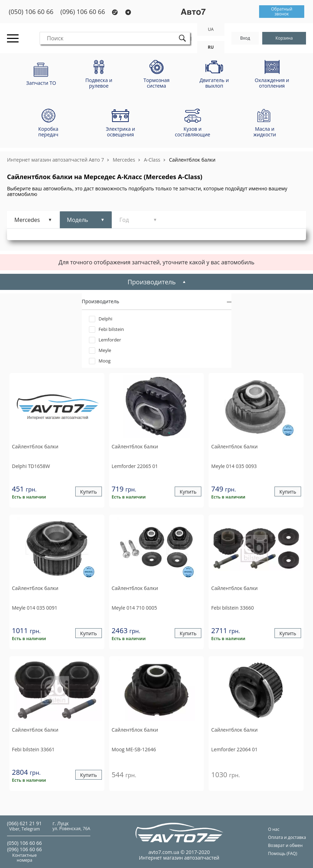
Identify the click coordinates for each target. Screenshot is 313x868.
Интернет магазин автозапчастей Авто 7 (55, 160)
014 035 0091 (35, 608)
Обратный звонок (282, 11)
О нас (274, 829)
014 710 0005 (134, 608)
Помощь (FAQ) (283, 853)
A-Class (152, 160)
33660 (232, 608)
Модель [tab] (78, 220)
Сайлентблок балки (192, 160)
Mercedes (124, 160)
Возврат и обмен (286, 845)
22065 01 (135, 466)
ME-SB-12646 (134, 749)
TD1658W (31, 466)
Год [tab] (124, 220)
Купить (89, 492)
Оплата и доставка (287, 837)
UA (211, 29)
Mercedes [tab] (27, 220)
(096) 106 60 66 (83, 12)
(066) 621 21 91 (24, 823)
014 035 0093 (234, 466)
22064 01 (234, 749)
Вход (245, 38)
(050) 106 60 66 (31, 12)
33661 (33, 749)
